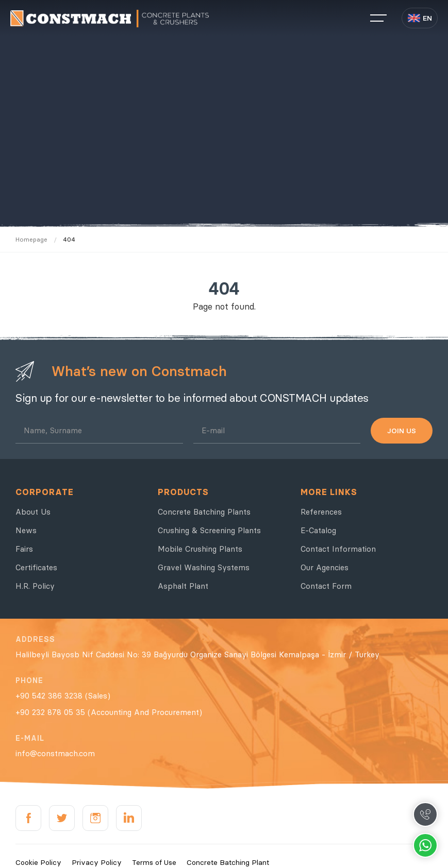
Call (425, 814)
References (321, 512)
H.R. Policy (35, 586)
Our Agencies (325, 567)
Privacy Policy (97, 862)
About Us (33, 512)
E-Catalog (318, 530)
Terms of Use (154, 862)
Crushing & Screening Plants (209, 530)
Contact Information (338, 549)
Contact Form (326, 586)
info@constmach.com (55, 753)
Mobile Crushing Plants (200, 549)
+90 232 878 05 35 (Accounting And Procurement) (109, 712)
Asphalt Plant (183, 586)
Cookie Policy (38, 862)
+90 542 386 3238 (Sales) (63, 696)
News (26, 530)
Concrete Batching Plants (204, 512)
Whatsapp (425, 845)
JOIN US (402, 431)
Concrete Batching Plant (228, 862)
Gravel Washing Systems (204, 567)
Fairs (24, 549)
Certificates (36, 567)
